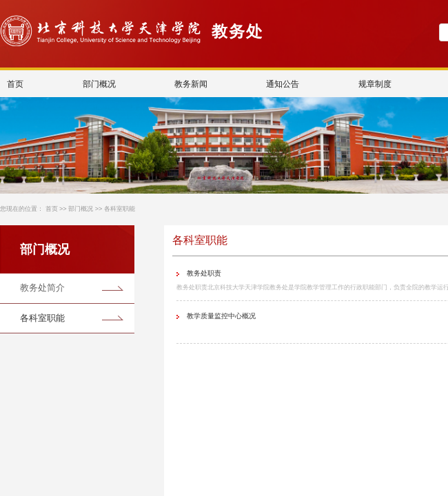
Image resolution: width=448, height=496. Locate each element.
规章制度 (375, 84)
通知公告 (283, 84)
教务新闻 (191, 84)
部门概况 (99, 84)
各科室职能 (120, 209)
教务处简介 (42, 288)
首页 (15, 84)
